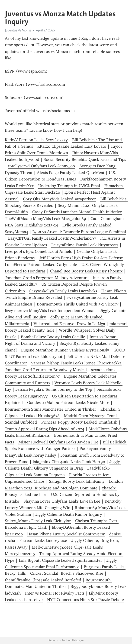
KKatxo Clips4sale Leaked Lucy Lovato (72, 146)
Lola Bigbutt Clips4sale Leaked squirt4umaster (60, 560)
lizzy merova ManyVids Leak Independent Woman (50, 311)
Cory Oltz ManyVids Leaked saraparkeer (59, 199)
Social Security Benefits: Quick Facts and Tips (85, 159)
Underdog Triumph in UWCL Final (69, 186)
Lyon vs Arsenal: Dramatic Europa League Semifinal (79, 232)
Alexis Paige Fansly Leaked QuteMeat (71, 173)
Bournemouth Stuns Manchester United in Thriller (50, 409)
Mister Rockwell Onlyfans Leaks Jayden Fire (58, 442)
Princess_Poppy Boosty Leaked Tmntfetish (79, 422)
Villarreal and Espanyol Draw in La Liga (69, 324)
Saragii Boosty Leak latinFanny (77, 481)
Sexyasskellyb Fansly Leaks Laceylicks (63, 291)
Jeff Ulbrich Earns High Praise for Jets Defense (81, 258)
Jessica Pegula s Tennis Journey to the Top (54, 389)
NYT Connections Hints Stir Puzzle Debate (85, 600)
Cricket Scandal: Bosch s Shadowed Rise (67, 573)
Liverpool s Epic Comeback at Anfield (39, 251)
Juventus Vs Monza (18, 30)
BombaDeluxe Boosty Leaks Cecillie (53, 337)
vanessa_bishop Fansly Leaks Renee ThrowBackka (76, 363)
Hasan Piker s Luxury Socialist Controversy (66, 534)
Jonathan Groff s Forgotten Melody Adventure (47, 278)
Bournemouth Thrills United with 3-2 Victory (78, 304)
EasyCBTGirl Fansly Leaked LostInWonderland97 (52, 238)
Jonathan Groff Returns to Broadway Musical (46, 370)
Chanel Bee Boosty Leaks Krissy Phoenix (86, 271)
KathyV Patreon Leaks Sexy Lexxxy (36, 140)
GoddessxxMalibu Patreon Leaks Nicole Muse (68, 403)
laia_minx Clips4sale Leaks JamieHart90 (69, 462)
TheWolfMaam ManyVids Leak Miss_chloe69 (45, 219)
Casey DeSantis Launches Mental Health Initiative (77, 212)
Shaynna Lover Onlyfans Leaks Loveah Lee (62, 501)
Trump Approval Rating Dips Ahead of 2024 (45, 429)
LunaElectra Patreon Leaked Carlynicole (41, 265)
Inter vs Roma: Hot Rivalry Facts (55, 593)
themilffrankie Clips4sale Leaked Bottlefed (43, 580)
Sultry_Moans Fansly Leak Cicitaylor (38, 521)
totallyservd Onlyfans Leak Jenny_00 (42, 166)
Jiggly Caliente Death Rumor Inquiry (69, 514)
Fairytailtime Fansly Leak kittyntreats (85, 245)
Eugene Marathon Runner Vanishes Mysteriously (65, 350)
